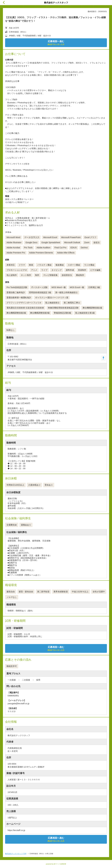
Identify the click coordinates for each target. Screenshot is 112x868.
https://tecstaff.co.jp (16, 830)
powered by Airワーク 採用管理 (56, 864)
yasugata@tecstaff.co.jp (18, 703)
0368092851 (13, 696)
